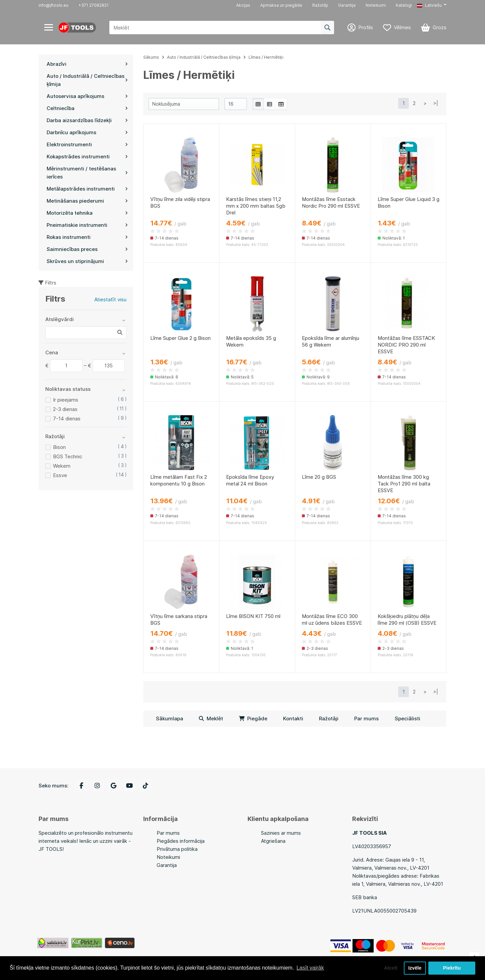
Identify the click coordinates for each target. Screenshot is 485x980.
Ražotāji (320, 5)
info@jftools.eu (53, 5)
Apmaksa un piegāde (281, 5)
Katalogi (404, 5)
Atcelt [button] (391, 968)
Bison (59, 447)
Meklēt (211, 718)
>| (436, 103)
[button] (432, 5)
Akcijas (243, 5)
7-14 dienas (67, 419)
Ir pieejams (66, 400)
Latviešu (429, 5)
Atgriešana (273, 841)
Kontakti (293, 718)
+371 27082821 (94, 5)
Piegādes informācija (181, 841)
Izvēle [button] (415, 968)
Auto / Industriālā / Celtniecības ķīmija (204, 57)
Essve (60, 475)
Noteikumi (376, 5)
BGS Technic (68, 456)
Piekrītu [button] (452, 968)
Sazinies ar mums (281, 833)
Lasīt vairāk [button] (310, 968)
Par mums (366, 718)
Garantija (347, 5)
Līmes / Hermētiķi (266, 57)
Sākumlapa (170, 718)
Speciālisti (408, 718)
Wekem (62, 466)
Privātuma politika (177, 849)
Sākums (151, 57)
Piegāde (253, 718)
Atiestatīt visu (110, 299)
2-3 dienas (65, 409)
